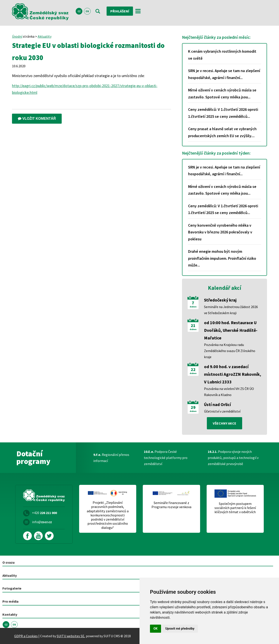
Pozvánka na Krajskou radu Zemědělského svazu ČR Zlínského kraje (230, 351)
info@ (42, 522)
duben (193, 307)
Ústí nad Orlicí (217, 404)
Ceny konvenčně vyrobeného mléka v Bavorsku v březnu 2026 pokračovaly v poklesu (220, 232)
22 (193, 369)
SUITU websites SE (71, 636)
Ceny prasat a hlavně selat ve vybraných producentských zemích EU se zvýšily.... (222, 132)
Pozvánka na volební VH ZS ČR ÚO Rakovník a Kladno (229, 392)
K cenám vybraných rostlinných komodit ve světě (222, 55)
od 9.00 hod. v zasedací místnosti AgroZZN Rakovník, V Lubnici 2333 (233, 374)
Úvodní (17, 36)
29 (193, 407)
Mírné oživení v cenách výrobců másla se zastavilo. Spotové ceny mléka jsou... (222, 94)
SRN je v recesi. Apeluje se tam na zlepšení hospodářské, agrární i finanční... (224, 74)
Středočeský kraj (220, 300)
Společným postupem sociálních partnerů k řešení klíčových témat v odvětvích (235, 508)
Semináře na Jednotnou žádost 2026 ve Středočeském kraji (231, 310)
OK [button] (156, 629)
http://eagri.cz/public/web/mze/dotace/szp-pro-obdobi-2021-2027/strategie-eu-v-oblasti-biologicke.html (85, 89)
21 (193, 325)
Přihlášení (120, 11)
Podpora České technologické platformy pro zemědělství (166, 458)
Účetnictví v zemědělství (222, 411)
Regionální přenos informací (111, 458)
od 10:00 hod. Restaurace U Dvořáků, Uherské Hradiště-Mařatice (231, 330)
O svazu (9, 562)
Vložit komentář (37, 119)
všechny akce (225, 423)
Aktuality (45, 36)
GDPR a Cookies (26, 636)
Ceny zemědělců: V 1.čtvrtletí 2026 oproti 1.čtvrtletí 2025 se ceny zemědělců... (223, 113)
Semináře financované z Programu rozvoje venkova (171, 505)
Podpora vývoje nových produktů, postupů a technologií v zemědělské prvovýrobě (233, 458)
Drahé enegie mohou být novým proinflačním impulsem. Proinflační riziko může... (222, 258)
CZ (79, 11)
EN (87, 11)
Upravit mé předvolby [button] (180, 629)
